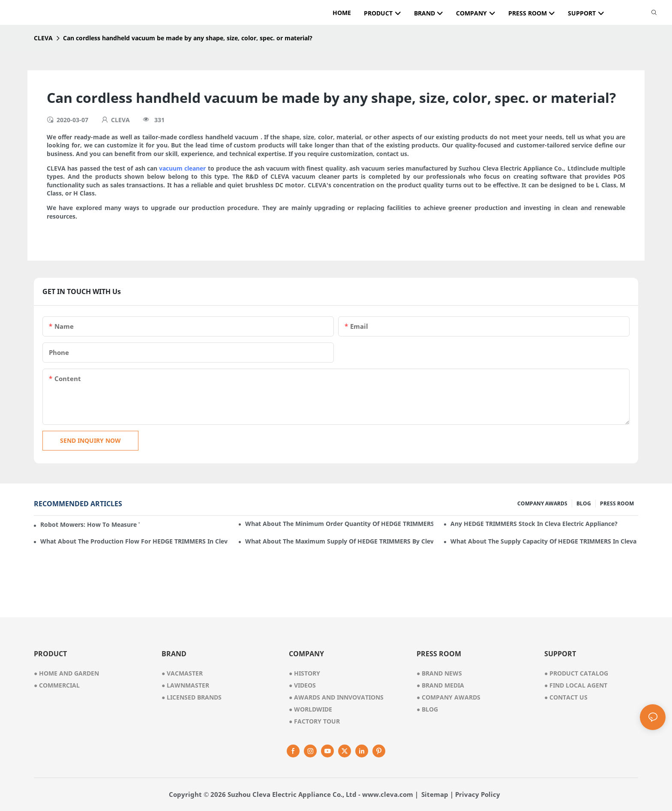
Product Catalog (576, 673)
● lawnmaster (185, 685)
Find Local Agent (576, 685)
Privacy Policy (478, 794)
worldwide (310, 709)
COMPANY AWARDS (542, 503)
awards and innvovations (336, 697)
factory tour (314, 721)
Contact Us (566, 697)
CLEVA (43, 38)
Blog (427, 709)
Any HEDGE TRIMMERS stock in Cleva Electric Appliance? (534, 524)
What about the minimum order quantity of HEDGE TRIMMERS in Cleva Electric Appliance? (339, 524)
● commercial (57, 685)
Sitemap (435, 794)
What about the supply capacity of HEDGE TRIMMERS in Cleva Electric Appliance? (544, 541)
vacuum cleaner (182, 168)
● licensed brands (192, 697)
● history (304, 673)
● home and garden (66, 673)
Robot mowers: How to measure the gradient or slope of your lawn (90, 524)
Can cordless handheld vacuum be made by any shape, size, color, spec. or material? (188, 38)
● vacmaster (182, 673)
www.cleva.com (388, 794)
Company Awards (448, 697)
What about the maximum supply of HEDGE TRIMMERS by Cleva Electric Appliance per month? (339, 541)
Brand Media (440, 685)
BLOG (584, 503)
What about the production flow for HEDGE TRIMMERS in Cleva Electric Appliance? (134, 541)
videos (302, 685)
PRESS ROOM (617, 503)
